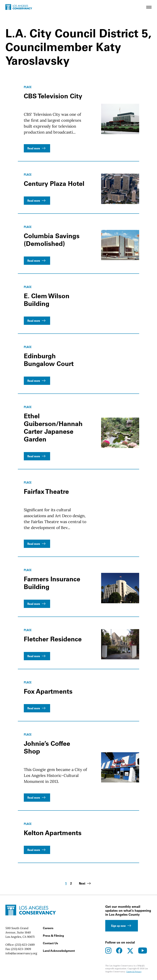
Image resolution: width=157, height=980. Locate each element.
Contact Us (50, 943)
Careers (48, 928)
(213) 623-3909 (21, 949)
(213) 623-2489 (25, 945)
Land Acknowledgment (59, 951)
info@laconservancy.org (21, 953)
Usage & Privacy (134, 972)
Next (85, 883)
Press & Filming (53, 936)
